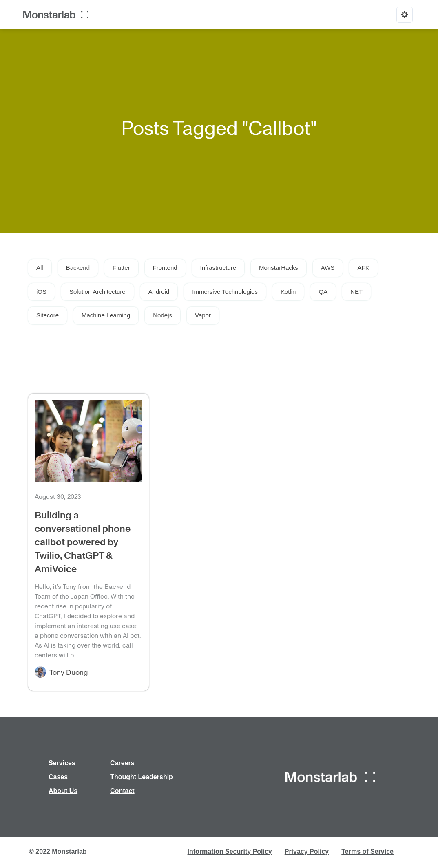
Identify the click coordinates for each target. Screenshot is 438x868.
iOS (41, 292)
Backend (78, 268)
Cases (58, 777)
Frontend (165, 268)
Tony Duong (69, 672)
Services (62, 763)
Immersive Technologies (225, 292)
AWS (328, 268)
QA (323, 292)
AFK (363, 268)
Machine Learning (106, 315)
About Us (63, 791)
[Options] (405, 15)
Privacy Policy (307, 851)
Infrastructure (218, 268)
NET (356, 292)
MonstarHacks (279, 268)
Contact (122, 791)
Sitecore (48, 315)
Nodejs (163, 315)
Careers (122, 763)
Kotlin (288, 292)
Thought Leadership (142, 777)
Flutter (121, 268)
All (40, 268)
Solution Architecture (97, 292)
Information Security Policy (230, 851)
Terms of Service (367, 851)
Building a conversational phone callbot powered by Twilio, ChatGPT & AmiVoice (83, 541)
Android (159, 292)
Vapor (203, 315)
